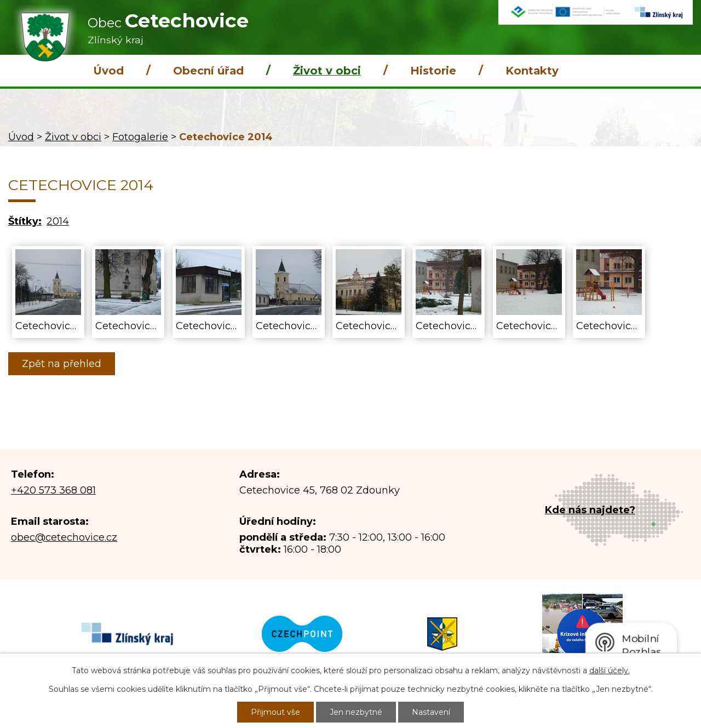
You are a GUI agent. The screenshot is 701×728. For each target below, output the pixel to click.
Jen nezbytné (356, 712)
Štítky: (25, 221)
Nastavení (431, 712)
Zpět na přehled (62, 364)
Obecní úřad (208, 71)
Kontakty (532, 71)
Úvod (108, 71)
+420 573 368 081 (53, 490)
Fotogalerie (140, 137)
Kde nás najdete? (590, 510)
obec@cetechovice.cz (64, 537)
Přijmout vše (275, 712)
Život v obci (327, 71)
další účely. (610, 670)
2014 (58, 221)
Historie (433, 71)
